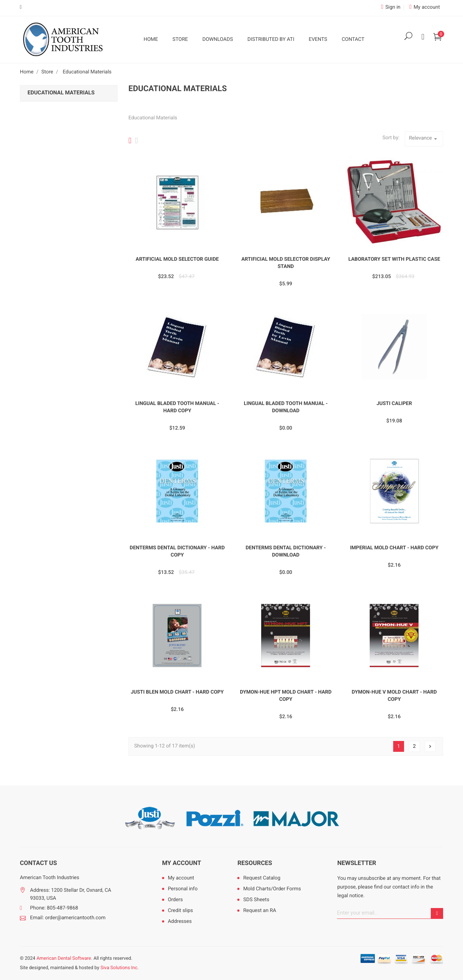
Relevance (424, 139)
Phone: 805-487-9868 (54, 908)
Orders (175, 900)
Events (318, 39)
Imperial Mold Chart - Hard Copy (394, 548)
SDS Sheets (256, 900)
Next (430, 746)
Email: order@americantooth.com (68, 918)
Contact (353, 39)
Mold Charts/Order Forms (272, 889)
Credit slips (180, 911)
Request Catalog (262, 878)
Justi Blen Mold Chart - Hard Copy (177, 692)
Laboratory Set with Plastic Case (394, 259)
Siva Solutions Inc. (120, 968)
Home (151, 39)
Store (180, 39)
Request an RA (260, 911)
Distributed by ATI (271, 39)
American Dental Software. (64, 958)
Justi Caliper (394, 404)
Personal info (183, 889)
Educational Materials (61, 93)
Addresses (180, 921)
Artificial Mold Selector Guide (177, 259)
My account (182, 863)
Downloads (218, 39)
